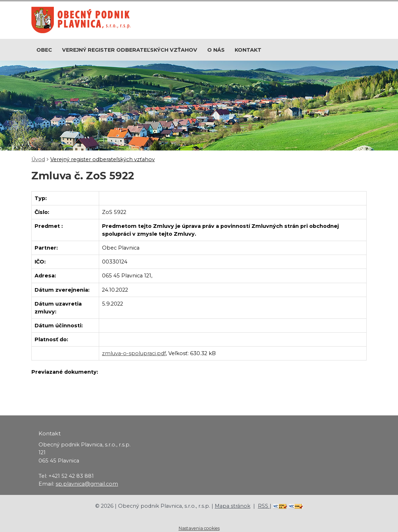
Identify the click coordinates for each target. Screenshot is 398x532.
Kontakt (248, 50)
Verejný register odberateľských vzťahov (130, 50)
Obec (44, 50)
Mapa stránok (233, 506)
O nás (216, 50)
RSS (264, 506)
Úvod (38, 159)
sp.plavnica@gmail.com (87, 484)
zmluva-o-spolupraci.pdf (134, 353)
